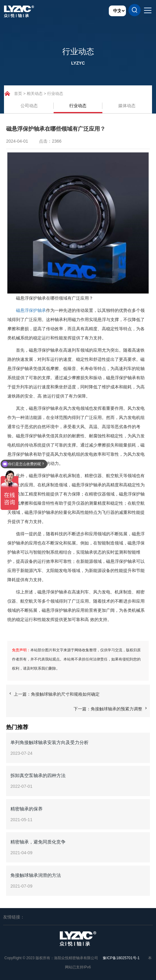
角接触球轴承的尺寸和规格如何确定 (65, 694)
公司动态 (29, 106)
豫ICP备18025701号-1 (121, 958)
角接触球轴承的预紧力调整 (116, 709)
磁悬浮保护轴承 (31, 310)
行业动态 (55, 94)
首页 (18, 94)
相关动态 (35, 94)
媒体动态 (127, 106)
